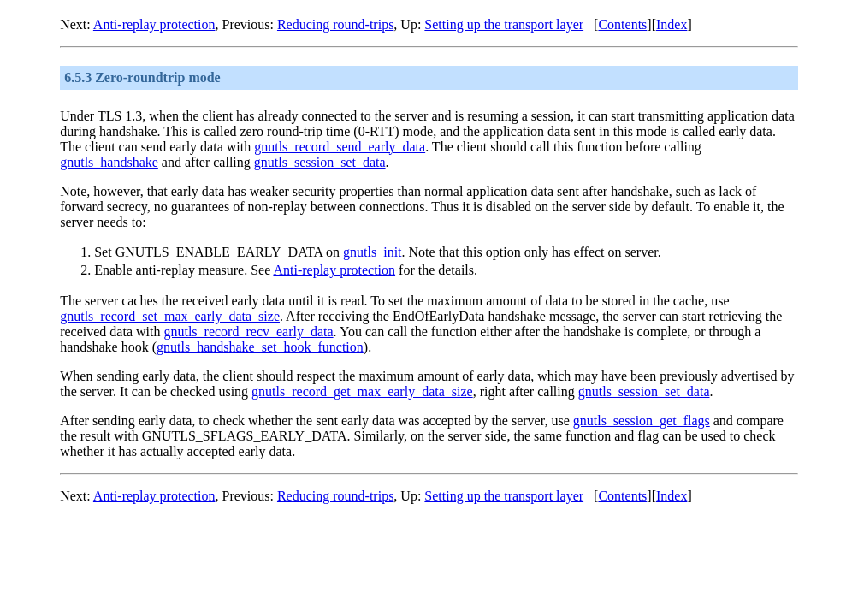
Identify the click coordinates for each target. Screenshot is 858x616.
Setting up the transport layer (504, 24)
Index (672, 24)
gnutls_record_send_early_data (340, 147)
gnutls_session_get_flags (642, 421)
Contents (622, 24)
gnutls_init (372, 252)
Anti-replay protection (154, 24)
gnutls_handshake (109, 162)
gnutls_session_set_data (320, 162)
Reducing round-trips (335, 24)
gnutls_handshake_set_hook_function (260, 347)
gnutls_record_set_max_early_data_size (170, 316)
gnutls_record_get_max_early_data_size (362, 391)
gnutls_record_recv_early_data (248, 332)
